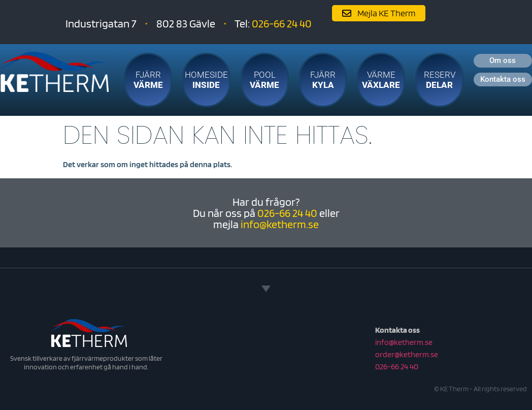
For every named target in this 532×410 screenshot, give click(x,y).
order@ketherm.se (407, 354)
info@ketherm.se (280, 224)
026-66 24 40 (282, 23)
